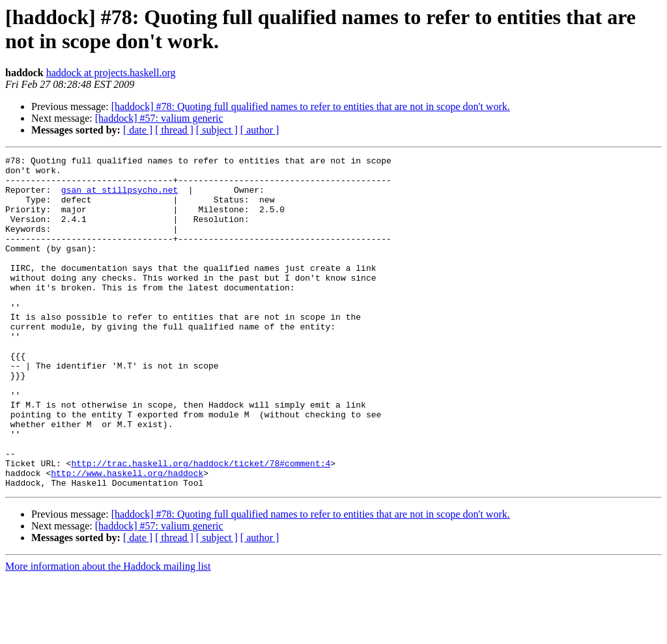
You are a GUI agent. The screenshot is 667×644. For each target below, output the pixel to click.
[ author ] (260, 130)
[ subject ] (217, 130)
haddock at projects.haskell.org (111, 73)
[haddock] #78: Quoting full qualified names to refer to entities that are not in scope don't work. (311, 106)
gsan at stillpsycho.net (120, 197)
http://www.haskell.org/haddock (127, 537)
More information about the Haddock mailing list (108, 633)
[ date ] (138, 130)
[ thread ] (174, 130)
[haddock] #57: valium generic (159, 118)
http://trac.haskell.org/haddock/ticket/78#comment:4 (201, 525)
